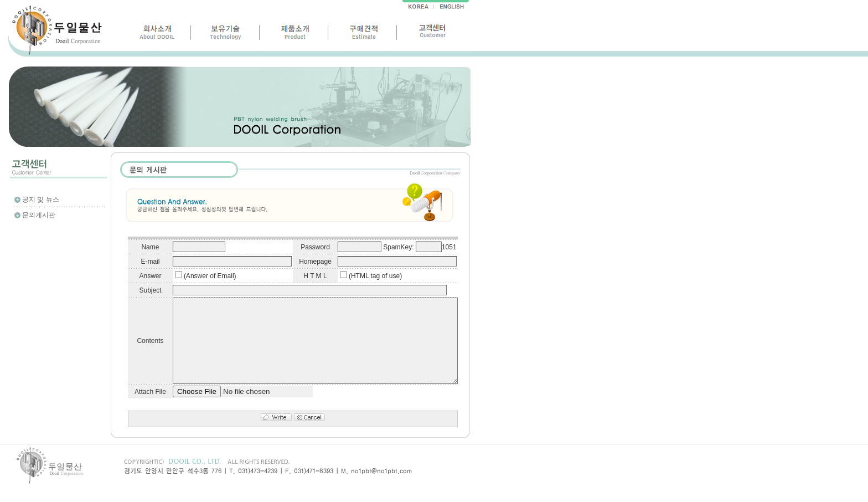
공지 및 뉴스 (41, 199)
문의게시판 (39, 215)
